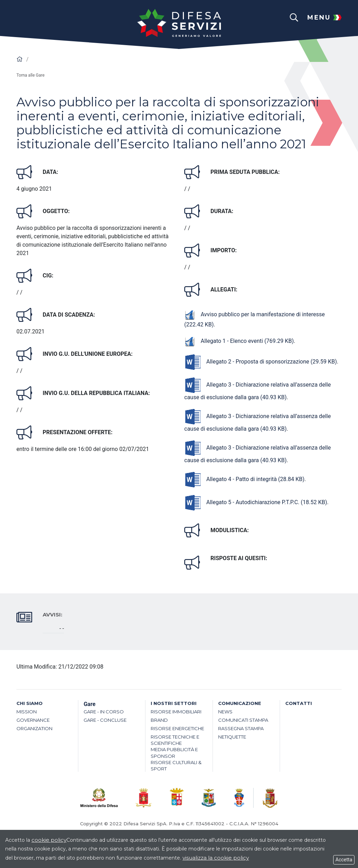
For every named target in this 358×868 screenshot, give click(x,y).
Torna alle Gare (30, 75)
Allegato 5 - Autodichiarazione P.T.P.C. (256, 502)
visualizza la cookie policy (216, 858)
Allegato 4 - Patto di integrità (244, 479)
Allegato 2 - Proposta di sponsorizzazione (261, 362)
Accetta (344, 860)
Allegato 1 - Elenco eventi (239, 341)
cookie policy (49, 840)
